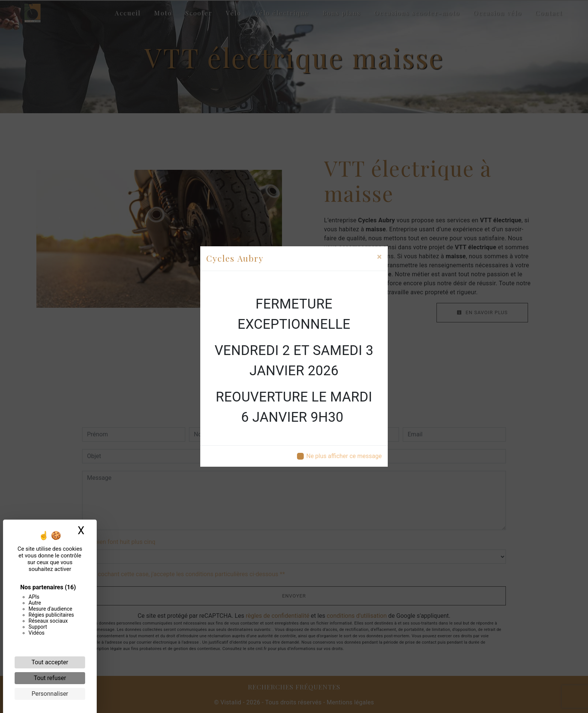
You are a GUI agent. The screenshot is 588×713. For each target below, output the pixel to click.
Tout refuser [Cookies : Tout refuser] (50, 678)
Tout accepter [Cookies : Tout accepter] (50, 662)
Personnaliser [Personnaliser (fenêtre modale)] (50, 694)
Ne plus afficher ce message (344, 456)
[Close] (379, 257)
